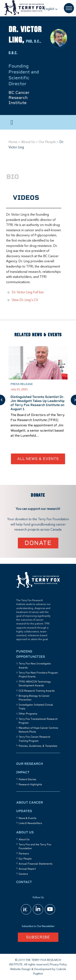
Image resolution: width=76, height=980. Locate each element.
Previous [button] (3, 400)
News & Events (27, 818)
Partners (24, 854)
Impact (23, 772)
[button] (51, 9)
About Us (28, 142)
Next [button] (73, 400)
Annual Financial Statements (35, 864)
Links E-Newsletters (30, 823)
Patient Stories (27, 779)
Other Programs (28, 714)
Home (13, 142)
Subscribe (38, 937)
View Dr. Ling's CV (25, 300)
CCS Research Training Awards (37, 691)
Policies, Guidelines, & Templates (38, 746)
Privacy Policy (58, 965)
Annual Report (27, 869)
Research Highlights (30, 784)
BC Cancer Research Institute (19, 98)
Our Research (30, 764)
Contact (24, 882)
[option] (38, 400)
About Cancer (30, 802)
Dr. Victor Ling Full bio (28, 292)
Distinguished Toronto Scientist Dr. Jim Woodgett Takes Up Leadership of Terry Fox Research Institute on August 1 (37, 403)
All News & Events (38, 459)
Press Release (22, 384)
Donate (38, 543)
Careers (23, 874)
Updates (24, 811)
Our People (47, 142)
